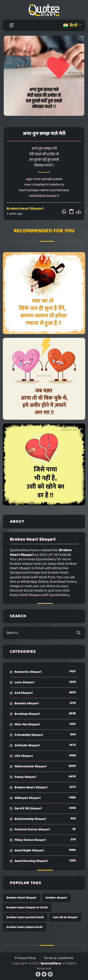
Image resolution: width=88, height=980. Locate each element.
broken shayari (56, 898)
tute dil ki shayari (65, 917)
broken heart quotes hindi (25, 917)
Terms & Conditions (59, 958)
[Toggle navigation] (11, 25)
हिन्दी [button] (71, 25)
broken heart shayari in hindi (27, 908)
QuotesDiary (51, 963)
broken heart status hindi (25, 927)
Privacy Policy (25, 958)
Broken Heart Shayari (25, 209)
